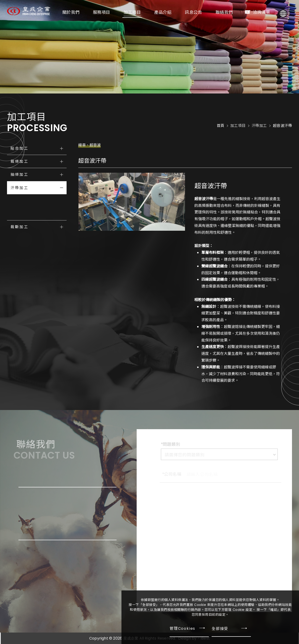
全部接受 (220, 628)
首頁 (221, 126)
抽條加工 (20, 174)
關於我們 (79, 12)
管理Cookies (182, 628)
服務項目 (110, 12)
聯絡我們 (232, 12)
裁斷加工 (20, 227)
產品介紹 (171, 12)
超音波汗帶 (283, 126)
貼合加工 (20, 148)
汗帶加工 (20, 188)
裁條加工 (20, 161)
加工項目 (140, 12)
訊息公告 (201, 12)
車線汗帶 (22, 201)
